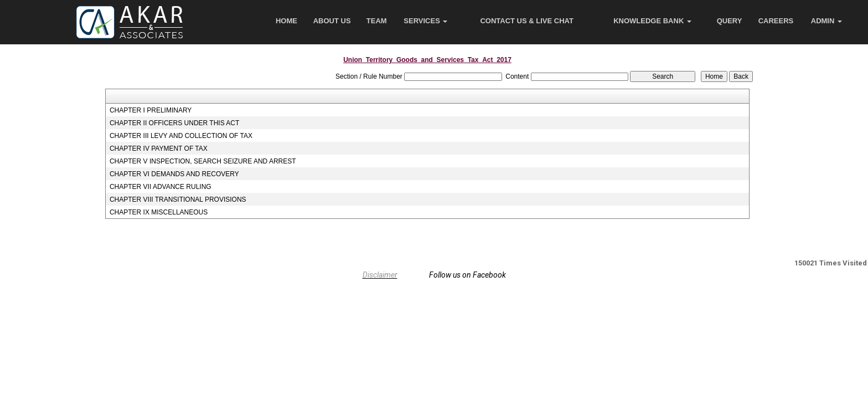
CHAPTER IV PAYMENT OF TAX (159, 149)
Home (286, 21)
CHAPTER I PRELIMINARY (151, 110)
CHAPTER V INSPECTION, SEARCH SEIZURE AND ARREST (203, 161)
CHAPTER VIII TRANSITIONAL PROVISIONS (178, 199)
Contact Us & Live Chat (527, 21)
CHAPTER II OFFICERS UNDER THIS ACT (174, 123)
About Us (332, 21)
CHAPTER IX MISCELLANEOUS (159, 212)
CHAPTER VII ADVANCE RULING (161, 187)
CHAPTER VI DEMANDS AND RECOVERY (174, 174)
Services (425, 21)
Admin (826, 21)
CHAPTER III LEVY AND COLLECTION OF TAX (181, 136)
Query (730, 21)
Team (377, 21)
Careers (776, 21)
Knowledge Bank (652, 21)
